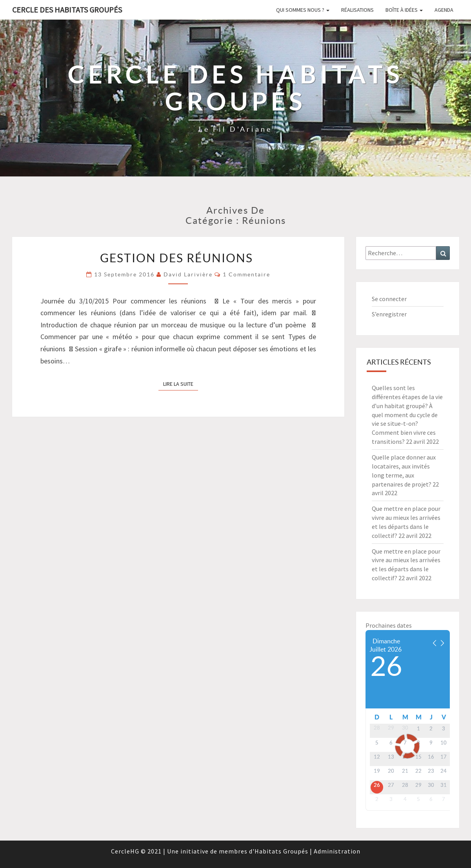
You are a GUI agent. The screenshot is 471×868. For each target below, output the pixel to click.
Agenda (444, 10)
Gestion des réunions (178, 258)
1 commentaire (246, 274)
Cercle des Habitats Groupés (67, 10)
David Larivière (188, 274)
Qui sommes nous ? (303, 10)
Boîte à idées (404, 10)
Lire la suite (181, 383)
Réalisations (357, 10)
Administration (337, 851)
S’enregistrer (389, 314)
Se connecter (389, 299)
